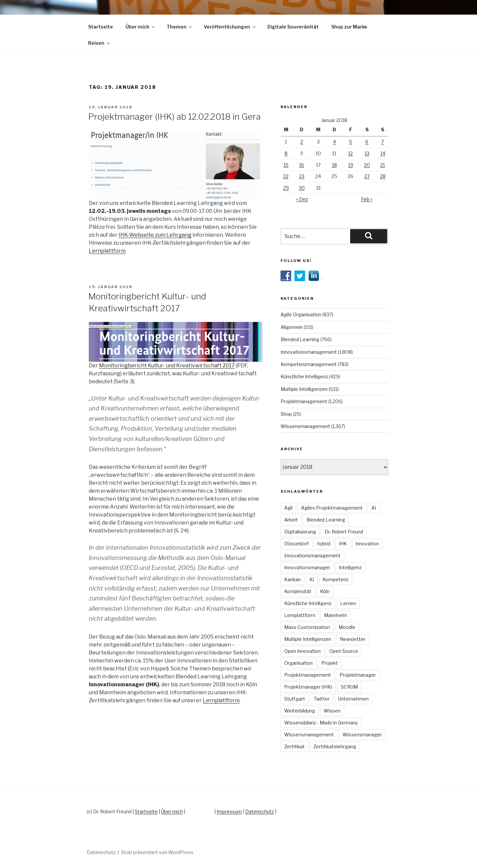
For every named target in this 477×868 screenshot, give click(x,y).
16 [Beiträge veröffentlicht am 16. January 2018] (302, 165)
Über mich (141, 27)
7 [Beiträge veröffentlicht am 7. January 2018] (383, 142)
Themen (180, 27)
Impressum (229, 811)
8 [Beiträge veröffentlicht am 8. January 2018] (286, 153)
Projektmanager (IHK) (308, 687)
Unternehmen (353, 699)
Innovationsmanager (307, 567)
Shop (286, 414)
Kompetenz (336, 579)
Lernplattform (107, 251)
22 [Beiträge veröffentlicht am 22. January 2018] (286, 176)
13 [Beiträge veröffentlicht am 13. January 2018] (367, 153)
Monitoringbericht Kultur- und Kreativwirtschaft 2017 (167, 366)
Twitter (322, 699)
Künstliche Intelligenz (304, 376)
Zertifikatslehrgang (335, 746)
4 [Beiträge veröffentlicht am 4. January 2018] (334, 142)
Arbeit (291, 520)
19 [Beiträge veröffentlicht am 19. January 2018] (351, 165)
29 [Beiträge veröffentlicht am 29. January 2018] (286, 188)
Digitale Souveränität (293, 27)
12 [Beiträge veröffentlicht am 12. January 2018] (350, 153)
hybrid (324, 544)
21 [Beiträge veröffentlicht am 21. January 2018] (383, 165)
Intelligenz (350, 567)
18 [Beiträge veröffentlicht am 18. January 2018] (334, 165)
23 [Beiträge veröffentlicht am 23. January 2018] (302, 176)
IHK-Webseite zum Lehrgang (155, 235)
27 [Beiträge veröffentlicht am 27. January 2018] (367, 176)
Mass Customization (307, 627)
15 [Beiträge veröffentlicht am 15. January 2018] (286, 165)
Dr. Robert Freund (344, 532)
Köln (325, 591)
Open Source (344, 651)
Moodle (347, 627)
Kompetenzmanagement (309, 364)
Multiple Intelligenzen (304, 389)
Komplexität (298, 591)
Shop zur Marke (349, 27)
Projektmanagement (304, 401)
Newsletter (353, 639)
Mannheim (336, 615)
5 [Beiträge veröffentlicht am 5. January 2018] (351, 142)
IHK (343, 544)
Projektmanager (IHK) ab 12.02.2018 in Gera (174, 117)
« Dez (302, 199)
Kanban (292, 579)
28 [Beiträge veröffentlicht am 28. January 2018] (383, 176)
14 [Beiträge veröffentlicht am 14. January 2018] (383, 153)
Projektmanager (358, 675)
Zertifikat (294, 746)
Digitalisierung (300, 532)
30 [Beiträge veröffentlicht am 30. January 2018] (302, 188)
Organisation (298, 663)
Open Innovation (302, 651)
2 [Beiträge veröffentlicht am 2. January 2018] (302, 142)
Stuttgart (295, 699)
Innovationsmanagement (309, 352)
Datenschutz (260, 811)
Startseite (101, 27)
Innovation (367, 544)
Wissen (332, 711)
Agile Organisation (301, 314)
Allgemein (292, 327)
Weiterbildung (300, 711)
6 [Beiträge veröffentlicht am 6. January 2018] (367, 142)
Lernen (348, 603)
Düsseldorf (296, 544)
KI (312, 579)
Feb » (367, 199)
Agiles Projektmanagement (332, 508)
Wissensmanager (362, 735)
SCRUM (349, 687)
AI (374, 508)
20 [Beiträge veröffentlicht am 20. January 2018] (367, 165)
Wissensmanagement (305, 426)
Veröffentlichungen (230, 27)
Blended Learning (300, 339)
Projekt (330, 663)
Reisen (99, 43)
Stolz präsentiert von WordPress (157, 852)
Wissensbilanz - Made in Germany (321, 723)
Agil (288, 508)
